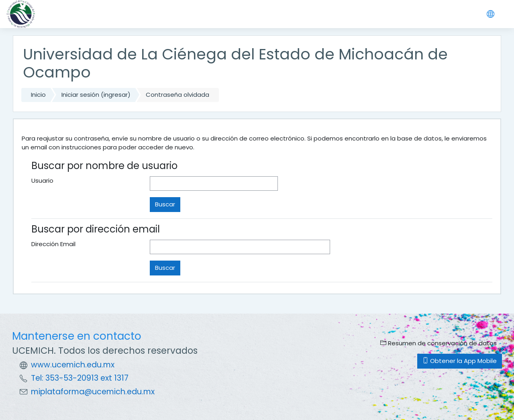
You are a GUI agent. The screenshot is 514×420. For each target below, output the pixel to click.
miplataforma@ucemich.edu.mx (93, 392)
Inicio (38, 95)
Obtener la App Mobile (460, 361)
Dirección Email (53, 244)
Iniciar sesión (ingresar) (96, 95)
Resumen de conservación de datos (439, 343)
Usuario (42, 180)
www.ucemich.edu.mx (73, 365)
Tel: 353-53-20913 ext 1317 (80, 378)
